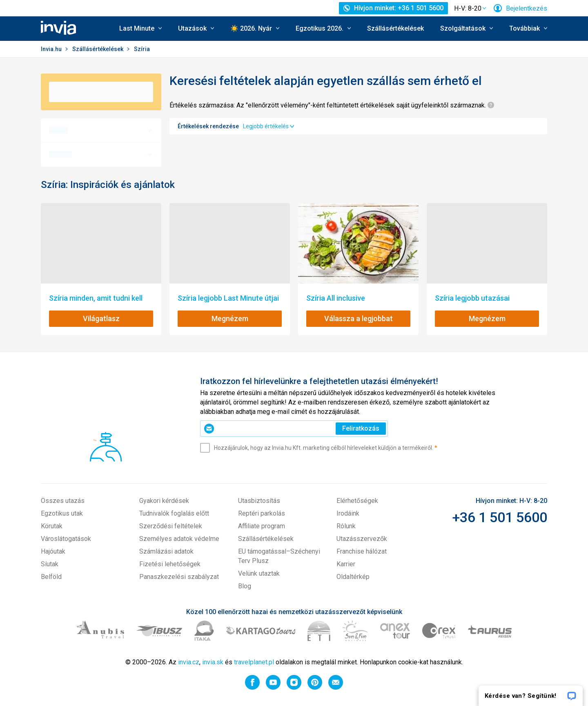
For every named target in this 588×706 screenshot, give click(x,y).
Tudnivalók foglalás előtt (174, 513)
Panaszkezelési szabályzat (179, 577)
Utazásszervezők (362, 539)
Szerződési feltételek (171, 526)
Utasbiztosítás (259, 501)
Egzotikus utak (62, 513)
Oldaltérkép (353, 577)
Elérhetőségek (357, 501)
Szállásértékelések (395, 28)
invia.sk (213, 662)
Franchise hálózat (362, 551)
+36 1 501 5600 (500, 517)
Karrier (346, 564)
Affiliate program (262, 526)
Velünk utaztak (259, 573)
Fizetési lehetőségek (170, 564)
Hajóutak (53, 551)
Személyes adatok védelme (179, 539)
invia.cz (189, 662)
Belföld (51, 577)
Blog (245, 586)
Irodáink (348, 513)
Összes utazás (63, 501)
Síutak (50, 564)
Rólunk (346, 526)
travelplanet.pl (254, 662)
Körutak (52, 526)
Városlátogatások (66, 539)
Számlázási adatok (166, 551)
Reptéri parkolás (262, 513)
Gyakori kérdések (164, 501)
